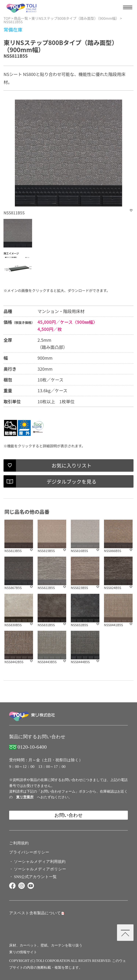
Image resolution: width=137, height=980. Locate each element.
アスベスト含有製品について (35, 913)
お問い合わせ (69, 815)
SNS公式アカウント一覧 (35, 877)
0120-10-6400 (32, 747)
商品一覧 (21, 18)
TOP (7, 18)
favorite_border (131, 210)
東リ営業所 (25, 797)
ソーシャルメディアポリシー (40, 869)
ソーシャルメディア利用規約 (40, 862)
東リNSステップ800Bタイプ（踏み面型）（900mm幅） (75, 18)
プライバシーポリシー (29, 852)
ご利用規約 (19, 843)
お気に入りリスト (72, 465)
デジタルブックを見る (72, 481)
